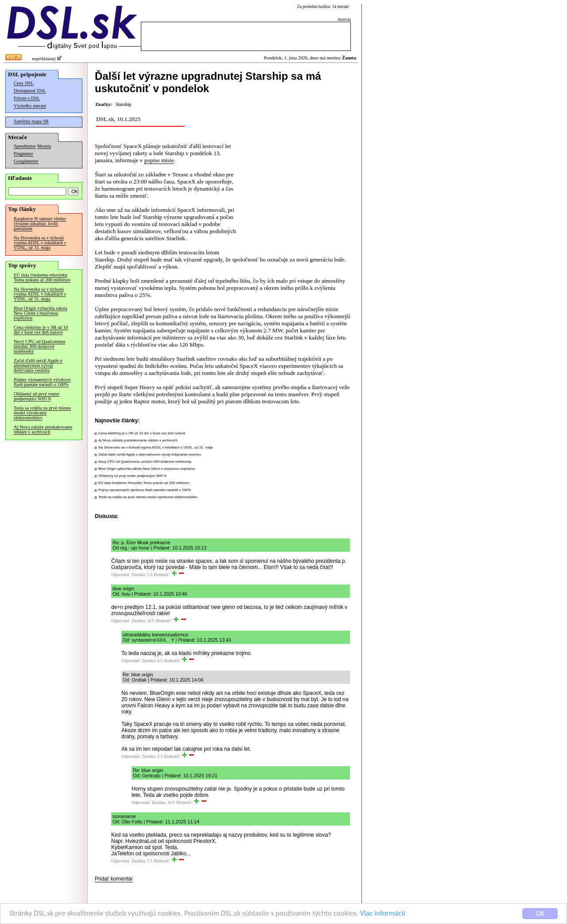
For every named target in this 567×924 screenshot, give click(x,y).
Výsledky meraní (30, 106)
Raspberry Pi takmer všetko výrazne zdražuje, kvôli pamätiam (40, 224)
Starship (123, 104)
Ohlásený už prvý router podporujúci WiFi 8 (37, 396)
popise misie (159, 160)
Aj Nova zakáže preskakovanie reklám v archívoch (43, 429)
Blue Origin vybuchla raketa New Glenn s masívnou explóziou (41, 313)
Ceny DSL (24, 83)
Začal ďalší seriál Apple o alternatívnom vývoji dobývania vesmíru (38, 365)
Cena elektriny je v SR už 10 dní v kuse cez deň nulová (41, 330)
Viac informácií (383, 914)
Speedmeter (25, 146)
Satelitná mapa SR (31, 121)
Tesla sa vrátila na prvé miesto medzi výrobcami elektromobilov (42, 413)
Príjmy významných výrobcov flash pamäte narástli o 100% (42, 382)
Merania (44, 146)
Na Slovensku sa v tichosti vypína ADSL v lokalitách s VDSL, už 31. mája (40, 243)
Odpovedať (120, 575)
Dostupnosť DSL (30, 91)
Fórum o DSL (27, 98)
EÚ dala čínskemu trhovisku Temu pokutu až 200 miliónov (42, 277)
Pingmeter (23, 154)
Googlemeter (26, 161)
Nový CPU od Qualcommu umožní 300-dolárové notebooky (39, 346)
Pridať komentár (114, 879)
